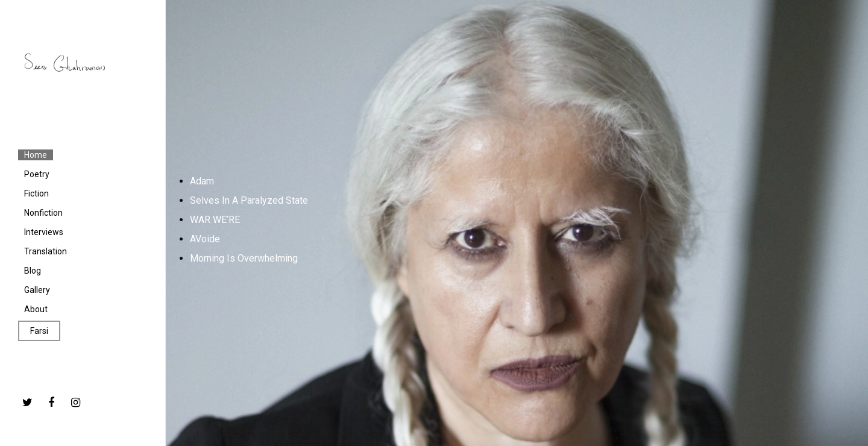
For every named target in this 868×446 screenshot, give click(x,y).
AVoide (205, 239)
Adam (202, 181)
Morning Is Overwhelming (244, 258)
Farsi (39, 331)
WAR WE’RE (215, 220)
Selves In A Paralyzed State (249, 200)
